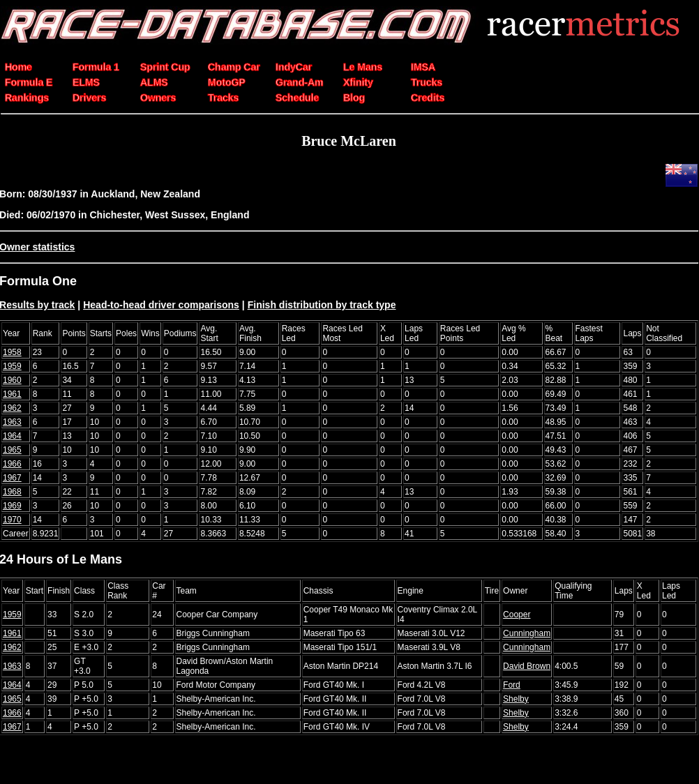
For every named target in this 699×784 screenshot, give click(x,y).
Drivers (89, 98)
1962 (12, 408)
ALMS (154, 82)
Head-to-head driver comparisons (161, 305)
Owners (158, 98)
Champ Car (234, 67)
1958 (12, 352)
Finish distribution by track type (322, 305)
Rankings (27, 98)
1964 (12, 436)
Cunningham (527, 633)
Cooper (517, 615)
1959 (12, 366)
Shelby (516, 699)
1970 (12, 520)
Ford (512, 685)
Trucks (427, 82)
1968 (12, 492)
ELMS (86, 82)
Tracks (223, 98)
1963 (12, 422)
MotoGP (227, 82)
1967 (12, 478)
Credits (428, 98)
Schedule (297, 98)
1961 (12, 394)
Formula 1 (96, 67)
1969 (12, 506)
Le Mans (363, 67)
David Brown (527, 666)
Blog (354, 98)
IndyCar (294, 67)
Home (18, 67)
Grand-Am (299, 82)
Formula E (29, 82)
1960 (12, 380)
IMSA (423, 67)
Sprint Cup (165, 67)
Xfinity (358, 82)
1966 (12, 464)
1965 (12, 450)
